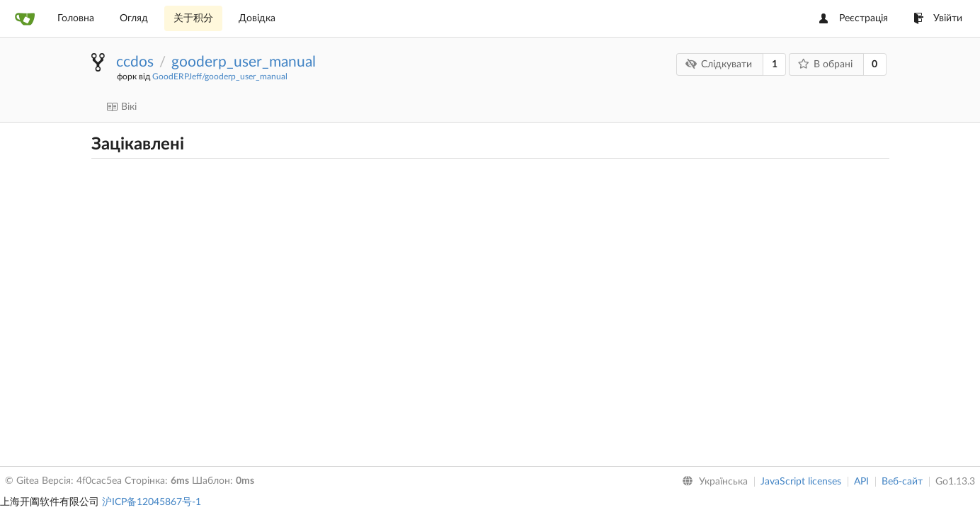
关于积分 (193, 18)
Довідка (257, 18)
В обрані (825, 64)
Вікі (121, 107)
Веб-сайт (902, 482)
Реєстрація (854, 18)
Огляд (134, 18)
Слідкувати (719, 64)
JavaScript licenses (801, 482)
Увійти (938, 18)
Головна (76, 18)
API (861, 482)
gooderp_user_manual (244, 62)
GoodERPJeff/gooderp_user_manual (220, 76)
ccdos (135, 62)
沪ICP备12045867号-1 (152, 502)
